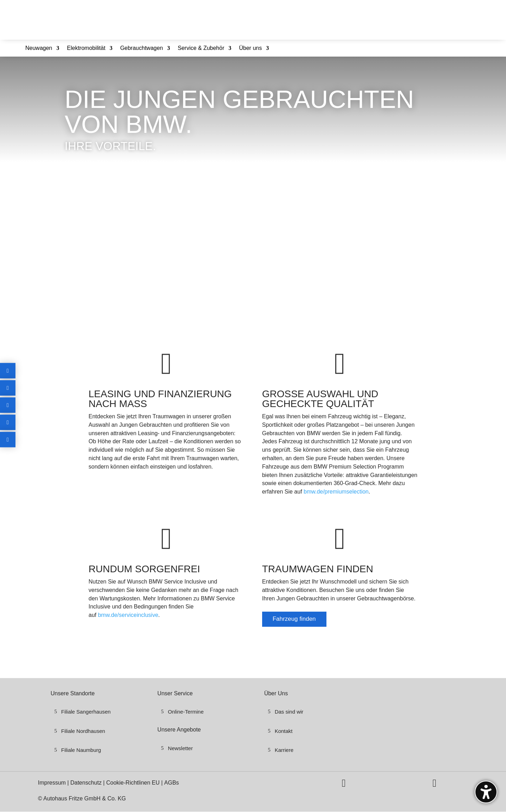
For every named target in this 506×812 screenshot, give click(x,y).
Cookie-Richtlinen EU (133, 783)
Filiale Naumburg (81, 750)
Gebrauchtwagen (142, 48)
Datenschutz (87, 783)
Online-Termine (186, 712)
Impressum (53, 783)
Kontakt (284, 731)
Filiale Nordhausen (83, 731)
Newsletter (180, 748)
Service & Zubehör (201, 48)
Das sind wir (289, 712)
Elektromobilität (86, 48)
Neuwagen (39, 48)
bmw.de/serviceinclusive (128, 615)
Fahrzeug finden (294, 619)
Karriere (284, 750)
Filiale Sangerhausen (86, 712)
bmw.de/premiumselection (336, 492)
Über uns (250, 48)
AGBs (171, 783)
